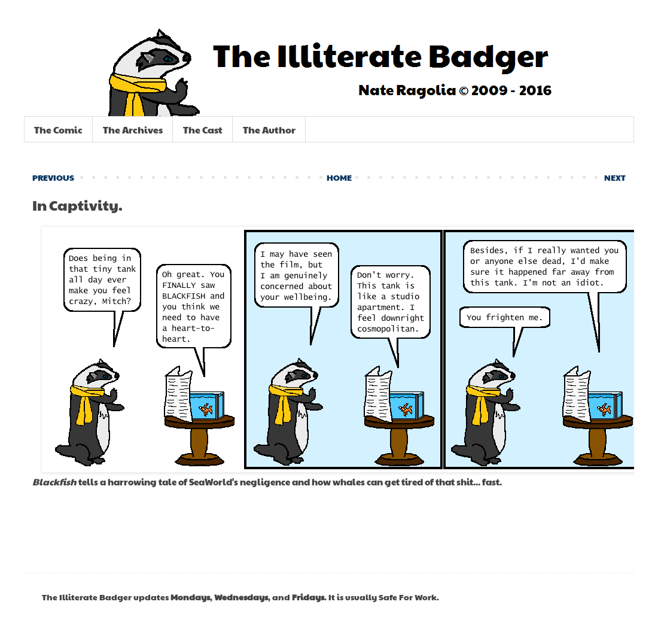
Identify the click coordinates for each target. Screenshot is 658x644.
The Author (269, 130)
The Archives (133, 130)
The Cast (203, 130)
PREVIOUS (53, 177)
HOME (339, 177)
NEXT (615, 177)
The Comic (58, 130)
